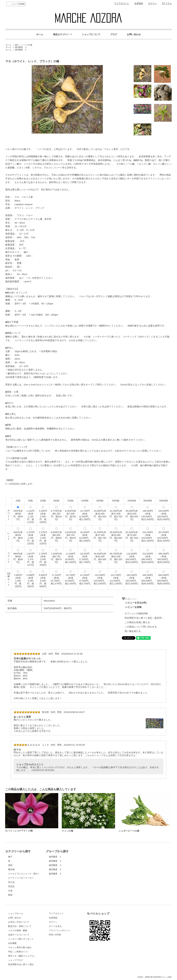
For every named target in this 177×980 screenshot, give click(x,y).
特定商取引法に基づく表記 (21, 964)
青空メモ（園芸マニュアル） (22, 956)
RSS (51, 935)
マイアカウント (122, 3)
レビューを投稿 (133, 607)
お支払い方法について (19, 922)
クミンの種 (68, 831)
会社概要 (12, 943)
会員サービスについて (19, 935)
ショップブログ (16, 960)
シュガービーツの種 (129, 831)
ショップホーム (16, 913)
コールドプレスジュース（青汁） (24, 874)
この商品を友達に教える (137, 622)
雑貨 (10, 895)
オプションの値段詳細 (136, 613)
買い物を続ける (133, 631)
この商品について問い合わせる (141, 627)
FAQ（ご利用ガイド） (19, 952)
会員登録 (139, 3)
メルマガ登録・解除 (18, 930)
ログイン (152, 3)
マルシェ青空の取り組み (20, 947)
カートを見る (55, 926)
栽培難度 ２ (55, 861)
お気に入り (129, 599)
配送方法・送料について (20, 926)
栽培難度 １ (55, 857)
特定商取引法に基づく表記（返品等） (144, 618)
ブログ (114, 34)
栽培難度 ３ (21, 47)
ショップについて (91, 34)
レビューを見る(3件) (136, 603)
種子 (17, 45)
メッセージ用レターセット (21, 939)
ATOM (58, 935)
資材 (10, 865)
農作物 (11, 869)
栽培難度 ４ (55, 869)
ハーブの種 (27, 45)
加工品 (11, 882)
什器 (10, 891)
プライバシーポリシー (59, 930)
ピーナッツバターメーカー (21, 878)
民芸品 (11, 886)
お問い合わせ (134, 34)
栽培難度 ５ (21, 50)
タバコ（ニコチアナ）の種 (19, 831)
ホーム (40, 34)
